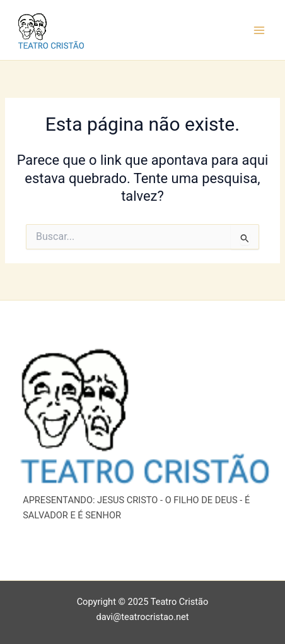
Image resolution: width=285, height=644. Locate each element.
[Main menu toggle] (259, 30)
